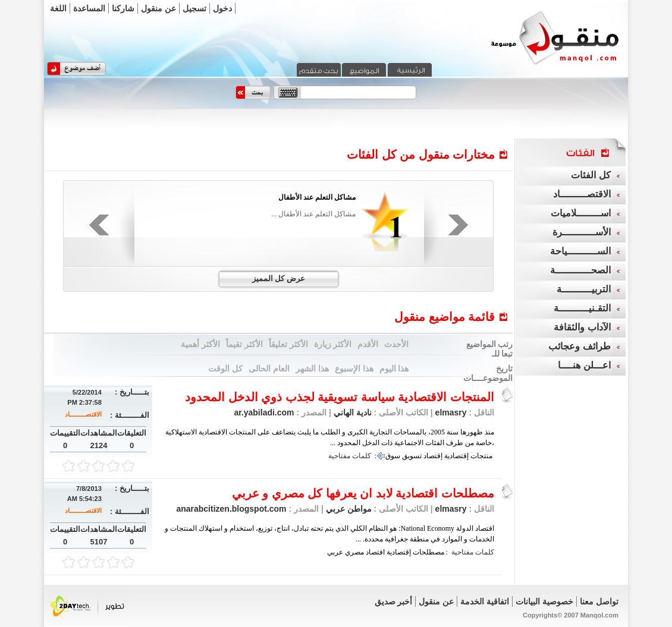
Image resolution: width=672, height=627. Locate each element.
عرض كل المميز (279, 278)
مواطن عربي (348, 509)
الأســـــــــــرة (582, 232)
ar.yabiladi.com (264, 412)
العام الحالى (269, 368)
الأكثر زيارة (333, 344)
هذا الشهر (312, 368)
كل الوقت (225, 368)
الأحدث (396, 344)
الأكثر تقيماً (244, 344)
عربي (335, 552)
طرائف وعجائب (579, 346)
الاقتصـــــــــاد (83, 414)
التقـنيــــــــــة (582, 308)
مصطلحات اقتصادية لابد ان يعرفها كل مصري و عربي (363, 493)
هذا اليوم (394, 368)
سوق (393, 456)
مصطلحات (428, 552)
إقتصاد (433, 456)
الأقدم (368, 344)
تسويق (412, 456)
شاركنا (123, 8)
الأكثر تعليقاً (288, 344)
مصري (354, 552)
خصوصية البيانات (544, 601)
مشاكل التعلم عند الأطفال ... (313, 214)
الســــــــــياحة (580, 251)
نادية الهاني (351, 412)
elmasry (451, 412)
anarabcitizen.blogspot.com (231, 509)
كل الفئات (591, 175)
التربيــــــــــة (584, 289)
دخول (222, 8)
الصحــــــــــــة (580, 270)
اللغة (58, 8)
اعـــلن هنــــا (584, 365)
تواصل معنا (599, 601)
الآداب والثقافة (582, 327)
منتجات (481, 456)
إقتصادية (456, 456)
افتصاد (375, 552)
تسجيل (194, 8)
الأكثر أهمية (200, 344)
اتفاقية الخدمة (485, 601)
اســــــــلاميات (581, 213)
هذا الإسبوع (354, 368)
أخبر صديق (394, 601)
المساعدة (89, 8)
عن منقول (158, 8)
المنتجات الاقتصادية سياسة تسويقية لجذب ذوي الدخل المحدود (340, 397)
